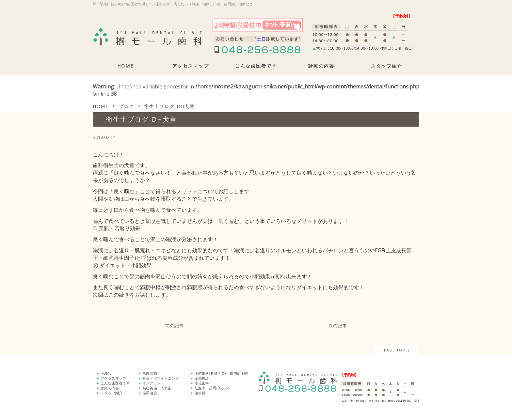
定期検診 (202, 377)
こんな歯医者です (256, 66)
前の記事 (174, 326)
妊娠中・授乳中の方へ (213, 387)
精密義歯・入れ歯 (157, 387)
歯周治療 (150, 391)
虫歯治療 (150, 373)
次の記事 (338, 326)
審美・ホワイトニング (161, 377)
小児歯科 (202, 382)
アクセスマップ (191, 66)
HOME (125, 66)
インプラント (153, 382)
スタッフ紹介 (387, 66)
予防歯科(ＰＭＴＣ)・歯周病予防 (221, 373)
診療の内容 (321, 66)
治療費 (200, 391)
